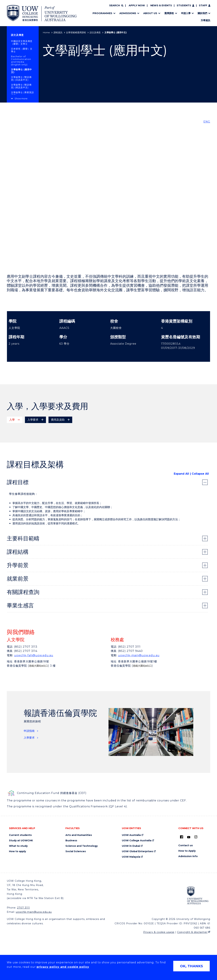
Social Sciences (76, 894)
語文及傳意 (95, 32)
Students (184, 5)
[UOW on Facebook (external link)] (182, 880)
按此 (55, 456)
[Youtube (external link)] (189, 880)
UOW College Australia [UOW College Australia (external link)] (137, 883)
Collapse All (200, 517)
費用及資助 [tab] (58, 420)
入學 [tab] (12, 420)
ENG (207, 122)
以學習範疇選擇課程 (76, 32)
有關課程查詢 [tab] (23, 635)
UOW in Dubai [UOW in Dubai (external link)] (131, 889)
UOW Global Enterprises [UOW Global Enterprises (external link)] (137, 894)
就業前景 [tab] (18, 622)
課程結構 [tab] (18, 595)
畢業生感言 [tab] (20, 648)
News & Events (161, 5)
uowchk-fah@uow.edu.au (34, 698)
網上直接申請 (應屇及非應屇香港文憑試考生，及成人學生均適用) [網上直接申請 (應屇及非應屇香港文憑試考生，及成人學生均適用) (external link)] (57, 444)
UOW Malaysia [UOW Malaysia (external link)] (131, 900)
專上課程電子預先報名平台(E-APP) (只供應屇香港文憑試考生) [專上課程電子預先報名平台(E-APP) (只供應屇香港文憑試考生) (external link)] (56, 440)
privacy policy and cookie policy (63, 967)
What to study (18, 889)
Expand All (181, 517)
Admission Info (188, 899)
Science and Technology (82, 889)
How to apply (17, 894)
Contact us (186, 888)
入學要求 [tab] (33, 420)
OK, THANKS (191, 966)
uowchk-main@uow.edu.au (139, 698)
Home (46, 32)
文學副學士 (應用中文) (21, 71)
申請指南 (29, 774)
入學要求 (29, 781)
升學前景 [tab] (18, 608)
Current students (20, 878)
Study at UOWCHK (21, 883)
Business (71, 883)
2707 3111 (23, 951)
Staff (203, 5)
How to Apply (187, 894)
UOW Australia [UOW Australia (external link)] (131, 878)
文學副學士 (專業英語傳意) (22, 94)
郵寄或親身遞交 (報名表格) (34, 448)
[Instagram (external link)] (196, 880)
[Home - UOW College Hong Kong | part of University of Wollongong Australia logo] (42, 13)
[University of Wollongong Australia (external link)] (198, 938)
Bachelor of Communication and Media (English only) (21, 60)
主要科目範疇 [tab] (23, 581)
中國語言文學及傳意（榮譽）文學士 (22, 42)
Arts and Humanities (79, 878)
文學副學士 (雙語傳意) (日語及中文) (21, 78)
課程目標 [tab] (18, 525)
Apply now (137, 5)
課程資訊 (58, 32)
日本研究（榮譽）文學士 (22, 50)
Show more (21, 98)
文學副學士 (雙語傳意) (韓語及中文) (21, 86)
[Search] (116, 6)
